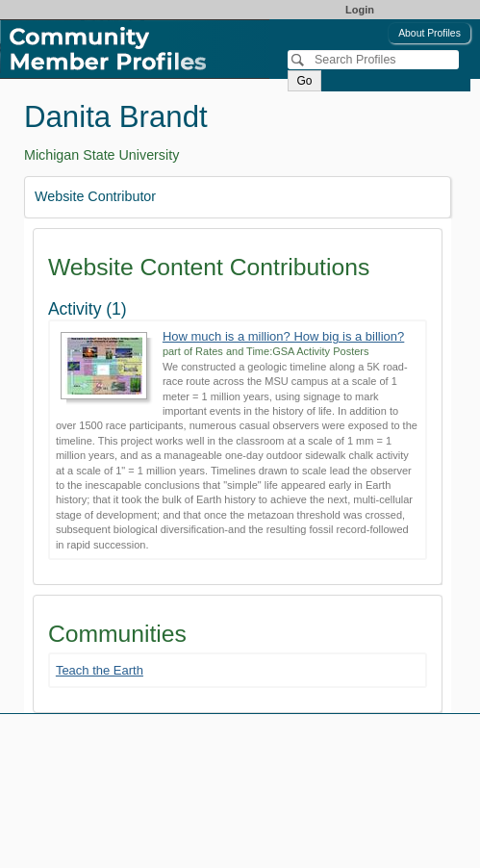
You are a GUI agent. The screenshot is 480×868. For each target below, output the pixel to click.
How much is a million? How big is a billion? (283, 336)
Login (360, 10)
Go (304, 81)
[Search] (373, 60)
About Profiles (429, 33)
